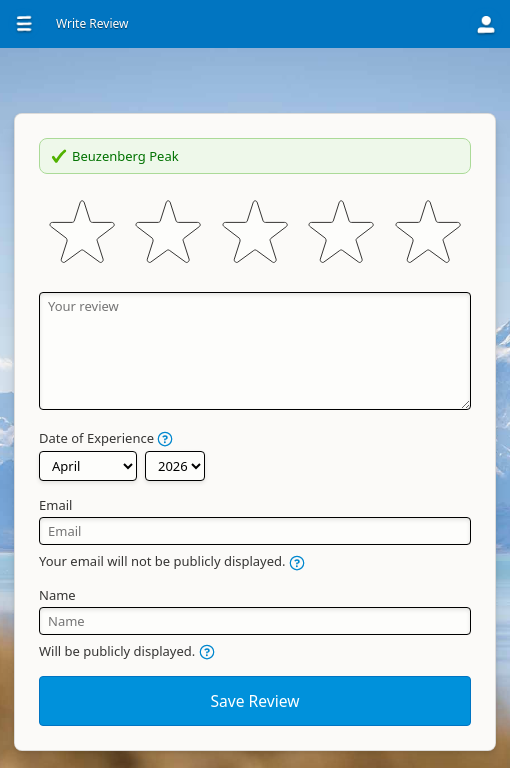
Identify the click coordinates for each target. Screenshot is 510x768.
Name (57, 595)
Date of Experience (106, 438)
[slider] (255, 233)
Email (55, 505)
